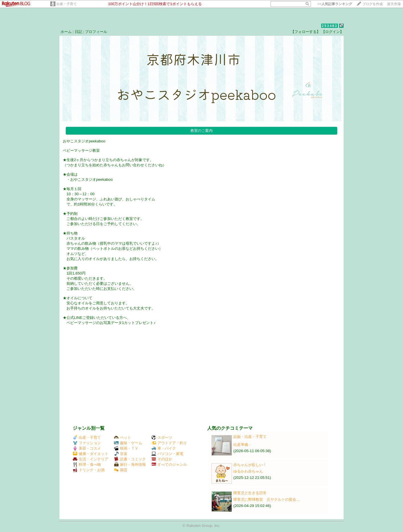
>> (335, 4)
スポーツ (162, 438)
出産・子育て (67, 4)
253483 (330, 26)
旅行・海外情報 (130, 465)
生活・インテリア (91, 459)
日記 (78, 32)
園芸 (121, 470)
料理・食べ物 (87, 465)
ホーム (66, 32)
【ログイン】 (333, 32)
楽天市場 (394, 4)
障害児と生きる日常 (250, 493)
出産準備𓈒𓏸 (242, 445)
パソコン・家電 (167, 454)
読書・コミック (130, 459)
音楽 (121, 454)
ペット (122, 438)
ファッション (87, 443)
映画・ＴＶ (126, 448)
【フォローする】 (306, 32)
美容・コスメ (87, 448)
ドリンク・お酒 (89, 470)
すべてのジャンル (169, 465)
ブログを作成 (373, 4)
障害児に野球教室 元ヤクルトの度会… (267, 499)
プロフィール (96, 32)
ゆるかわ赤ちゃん (248, 471)
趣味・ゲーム (128, 443)
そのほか (162, 459)
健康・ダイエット (91, 454)
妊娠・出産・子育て (250, 437)
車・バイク (164, 448)
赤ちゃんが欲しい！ (250, 465)
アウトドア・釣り (169, 443)
